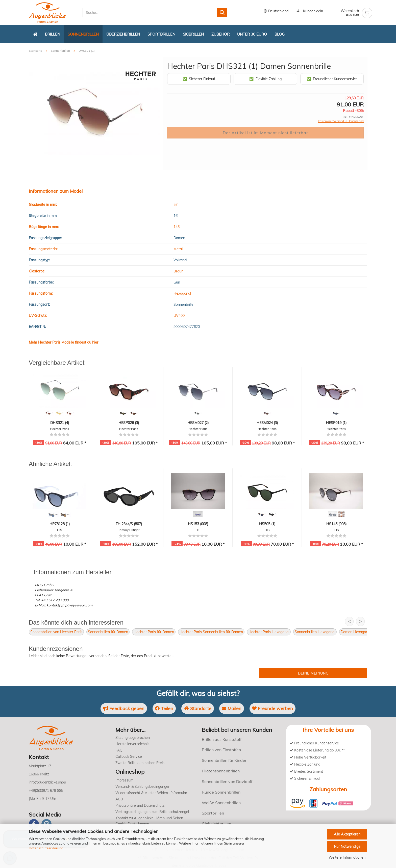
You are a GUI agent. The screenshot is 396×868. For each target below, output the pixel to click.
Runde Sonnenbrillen (221, 792)
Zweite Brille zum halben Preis (140, 763)
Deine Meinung (313, 673)
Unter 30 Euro (252, 34)
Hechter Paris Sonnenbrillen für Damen (211, 632)
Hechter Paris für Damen (154, 632)
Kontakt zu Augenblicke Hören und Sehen (149, 818)
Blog (280, 34)
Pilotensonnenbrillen (221, 771)
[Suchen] (222, 13)
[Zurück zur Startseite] (35, 34)
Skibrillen (193, 34)
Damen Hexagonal (356, 632)
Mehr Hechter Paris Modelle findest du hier (64, 342)
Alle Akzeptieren (347, 834)
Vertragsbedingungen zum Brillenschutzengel (152, 812)
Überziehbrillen (123, 34)
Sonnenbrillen (83, 34)
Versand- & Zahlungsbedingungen (143, 787)
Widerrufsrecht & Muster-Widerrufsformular (151, 793)
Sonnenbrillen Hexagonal (315, 632)
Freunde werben (273, 708)
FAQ (119, 750)
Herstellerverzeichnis (132, 744)
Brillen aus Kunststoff (222, 739)
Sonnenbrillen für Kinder (224, 760)
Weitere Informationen (347, 857)
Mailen (232, 708)
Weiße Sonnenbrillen (221, 803)
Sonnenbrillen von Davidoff (227, 781)
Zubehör (220, 34)
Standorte (198, 708)
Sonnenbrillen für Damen (108, 632)
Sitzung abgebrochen (133, 738)
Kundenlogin (310, 11)
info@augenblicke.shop (47, 782)
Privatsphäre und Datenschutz (140, 805)
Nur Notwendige (347, 847)
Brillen (53, 34)
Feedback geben (124, 708)
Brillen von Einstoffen (221, 750)
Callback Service (129, 757)
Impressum (124, 780)
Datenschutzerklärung (46, 848)
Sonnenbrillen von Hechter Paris (56, 632)
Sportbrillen (161, 34)
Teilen (164, 708)
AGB (119, 799)
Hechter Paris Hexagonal (269, 632)
